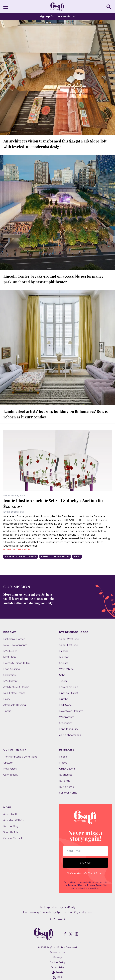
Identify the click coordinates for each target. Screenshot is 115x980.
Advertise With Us (14, 820)
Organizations (67, 769)
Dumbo (64, 699)
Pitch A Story (11, 826)
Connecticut (10, 775)
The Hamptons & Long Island (20, 757)
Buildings (65, 781)
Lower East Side (69, 687)
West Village (66, 669)
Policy (7, 699)
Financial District (69, 693)
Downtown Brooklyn (71, 711)
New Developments (15, 645)
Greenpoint (66, 723)
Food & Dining (12, 669)
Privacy (57, 958)
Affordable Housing (15, 705)
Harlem (64, 651)
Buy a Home (67, 787)
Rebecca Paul (15, 512)
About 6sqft (10, 814)
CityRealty (70, 907)
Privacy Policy (95, 885)
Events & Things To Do (55, 557)
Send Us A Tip (11, 832)
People (63, 757)
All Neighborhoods (70, 735)
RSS (58, 978)
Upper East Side (69, 645)
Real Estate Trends (14, 693)
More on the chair (17, 549)
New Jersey (10, 769)
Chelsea (64, 663)
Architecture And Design (21, 557)
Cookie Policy (58, 963)
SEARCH (109, 6)
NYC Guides (10, 651)
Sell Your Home (68, 793)
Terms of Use (75, 885)
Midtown (64, 657)
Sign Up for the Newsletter (58, 16)
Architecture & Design (16, 687)
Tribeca (63, 681)
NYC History (10, 681)
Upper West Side (69, 639)
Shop (77, 557)
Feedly (58, 973)
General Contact (13, 838)
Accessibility (58, 968)
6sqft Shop (10, 657)
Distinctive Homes (14, 639)
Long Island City (69, 729)
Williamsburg (67, 717)
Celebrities (9, 675)
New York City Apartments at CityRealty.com (66, 912)
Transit (7, 711)
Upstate (8, 763)
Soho (62, 675)
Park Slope (65, 705)
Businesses (66, 775)
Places (63, 763)
